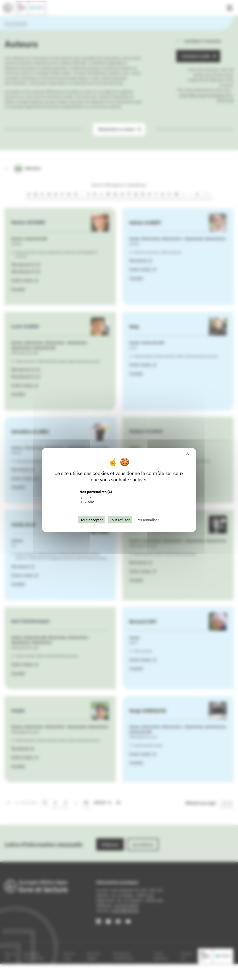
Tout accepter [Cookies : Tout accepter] (92, 520)
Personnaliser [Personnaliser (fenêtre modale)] (148, 520)
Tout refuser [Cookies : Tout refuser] (120, 520)
